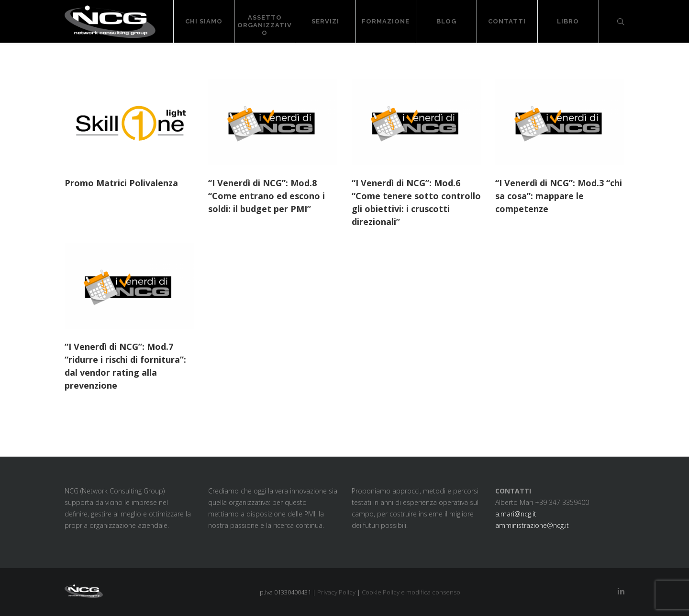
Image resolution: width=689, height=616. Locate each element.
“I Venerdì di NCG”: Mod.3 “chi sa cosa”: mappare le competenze (559, 196)
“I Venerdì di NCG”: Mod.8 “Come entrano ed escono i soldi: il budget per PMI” (267, 196)
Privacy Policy (336, 592)
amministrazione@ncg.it (532, 525)
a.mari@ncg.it (516, 514)
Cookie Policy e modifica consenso (411, 592)
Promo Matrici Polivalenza (121, 183)
